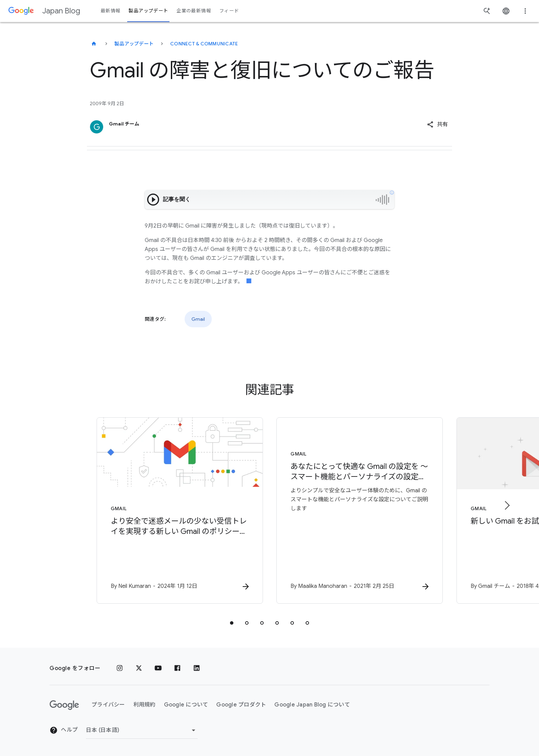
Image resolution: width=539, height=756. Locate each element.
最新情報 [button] (111, 11)
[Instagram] (120, 668)
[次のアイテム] (507, 505)
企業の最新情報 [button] (194, 11)
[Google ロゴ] (64, 705)
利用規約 (145, 705)
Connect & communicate (204, 44)
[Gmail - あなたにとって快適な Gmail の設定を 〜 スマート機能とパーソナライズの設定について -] (360, 511)
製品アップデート (134, 44)
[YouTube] (158, 668)
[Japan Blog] (94, 44)
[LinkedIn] (197, 668)
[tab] (232, 623)
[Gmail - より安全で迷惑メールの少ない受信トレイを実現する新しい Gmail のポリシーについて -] (179, 511)
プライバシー (108, 705)
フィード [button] (229, 11)
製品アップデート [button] (148, 11)
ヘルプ (64, 730)
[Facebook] (177, 668)
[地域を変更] (142, 730)
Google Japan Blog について (312, 705)
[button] (437, 124)
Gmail (198, 319)
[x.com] (139, 668)
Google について (186, 705)
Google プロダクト (241, 705)
